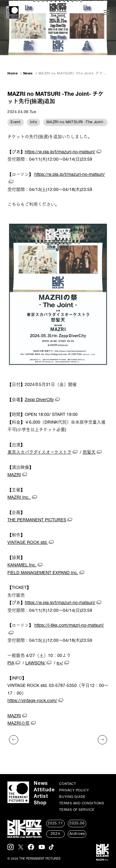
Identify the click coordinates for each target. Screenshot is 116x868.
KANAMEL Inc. (22, 565)
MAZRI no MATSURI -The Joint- (75, 122)
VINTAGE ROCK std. (28, 543)
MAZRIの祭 (19, 724)
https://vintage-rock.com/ (32, 701)
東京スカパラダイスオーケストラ (39, 453)
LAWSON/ (35, 663)
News (28, 74)
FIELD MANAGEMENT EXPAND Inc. (43, 573)
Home (13, 74)
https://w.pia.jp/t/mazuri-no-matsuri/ (60, 152)
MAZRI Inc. (19, 498)
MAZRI (14, 475)
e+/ (60, 663)
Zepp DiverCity (39, 400)
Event (16, 122)
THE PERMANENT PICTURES (37, 520)
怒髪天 (89, 453)
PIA (11, 663)
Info (34, 122)
